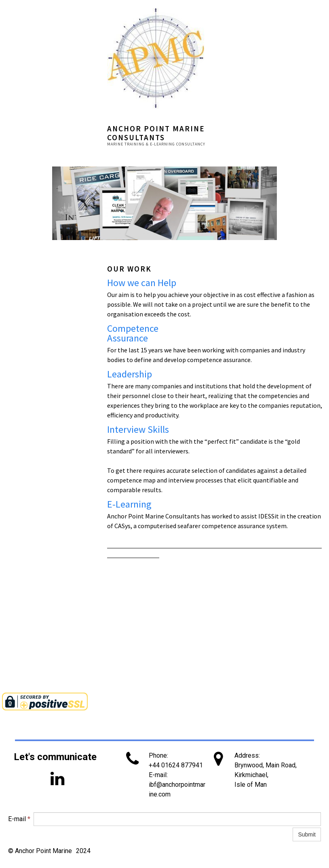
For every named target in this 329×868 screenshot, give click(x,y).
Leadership (130, 374)
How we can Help (142, 283)
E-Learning (129, 504)
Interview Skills (138, 429)
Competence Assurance (133, 333)
